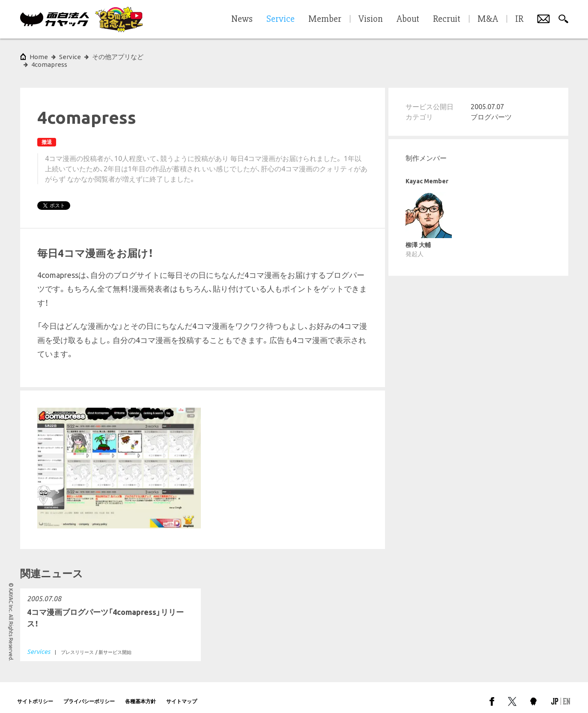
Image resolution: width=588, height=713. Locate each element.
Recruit (447, 19)
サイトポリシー (35, 694)
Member (325, 19)
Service (70, 57)
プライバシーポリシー (89, 694)
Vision (371, 19)
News (242, 19)
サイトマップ (182, 694)
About (408, 19)
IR (519, 19)
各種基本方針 (140, 694)
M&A (488, 19)
